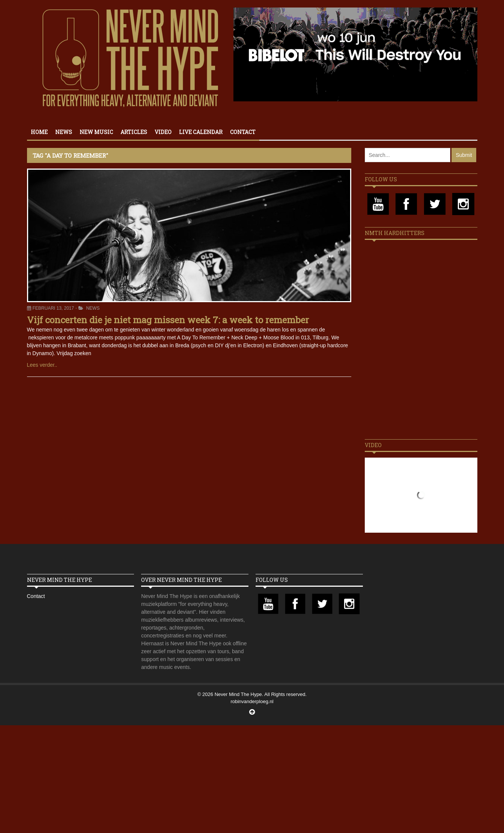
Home (39, 132)
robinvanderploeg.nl (252, 701)
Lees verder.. (42, 365)
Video (163, 132)
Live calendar (201, 132)
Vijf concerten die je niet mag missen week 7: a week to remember (168, 320)
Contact (243, 132)
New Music (96, 132)
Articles (134, 132)
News (64, 132)
